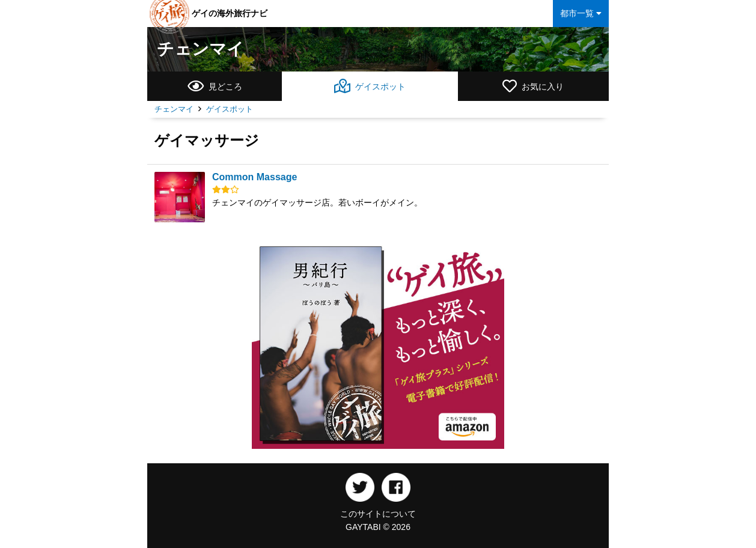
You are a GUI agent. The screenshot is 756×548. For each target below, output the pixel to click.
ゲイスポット (230, 109)
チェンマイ (200, 49)
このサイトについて (378, 514)
